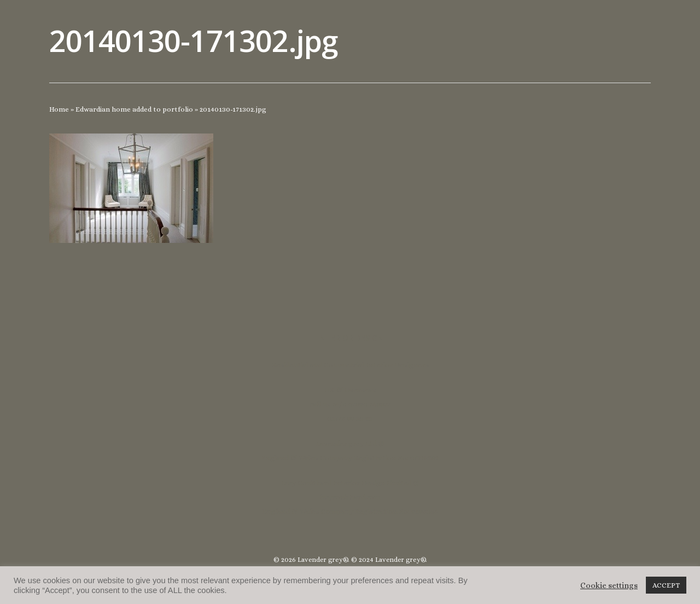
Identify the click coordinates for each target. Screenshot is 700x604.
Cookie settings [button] (609, 585)
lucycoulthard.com (350, 497)
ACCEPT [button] (666, 585)
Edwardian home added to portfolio (134, 109)
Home (59, 109)
